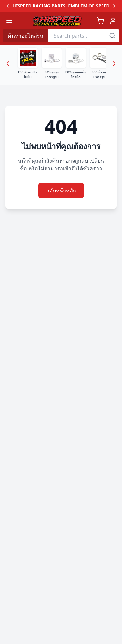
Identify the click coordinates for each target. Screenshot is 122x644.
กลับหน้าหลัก (61, 191)
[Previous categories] (8, 64)
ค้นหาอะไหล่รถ (26, 36)
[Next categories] (114, 64)
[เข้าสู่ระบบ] (113, 21)
